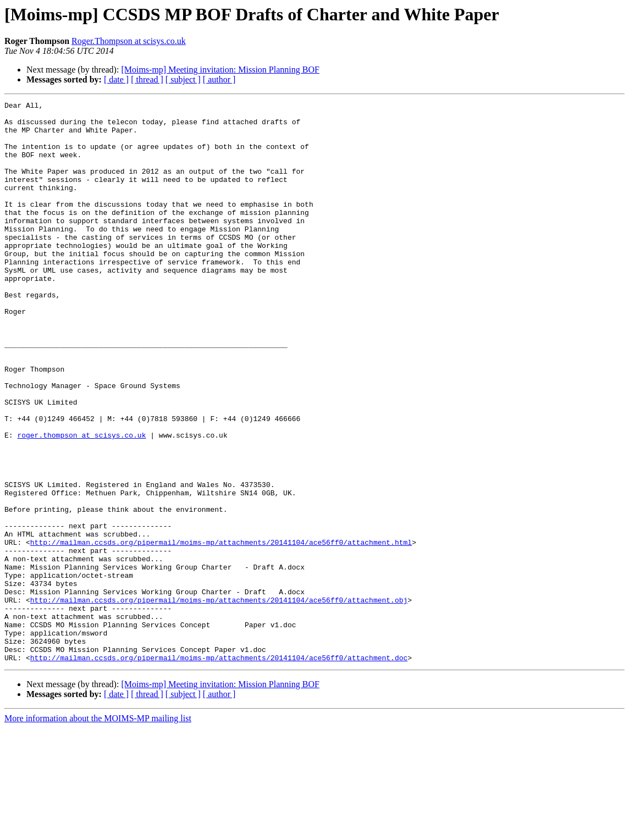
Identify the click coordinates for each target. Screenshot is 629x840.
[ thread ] (147, 79)
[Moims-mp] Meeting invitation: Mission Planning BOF (220, 70)
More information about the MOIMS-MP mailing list (98, 830)
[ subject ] (183, 79)
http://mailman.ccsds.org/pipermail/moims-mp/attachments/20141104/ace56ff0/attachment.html (221, 631)
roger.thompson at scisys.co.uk (81, 502)
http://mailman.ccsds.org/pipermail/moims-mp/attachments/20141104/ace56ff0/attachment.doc (219, 770)
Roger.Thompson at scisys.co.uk (129, 41)
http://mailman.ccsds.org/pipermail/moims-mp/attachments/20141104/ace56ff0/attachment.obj (219, 700)
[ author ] (219, 79)
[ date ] (116, 79)
